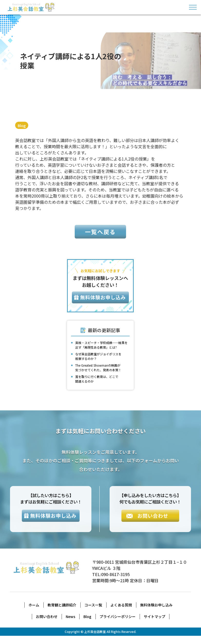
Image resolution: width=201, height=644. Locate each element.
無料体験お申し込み (156, 613)
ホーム (34, 613)
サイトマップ (155, 625)
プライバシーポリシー (118, 625)
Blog (22, 125)
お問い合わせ (47, 625)
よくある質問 (121, 613)
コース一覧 (93, 613)
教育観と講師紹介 (62, 613)
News (70, 625)
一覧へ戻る (100, 239)
